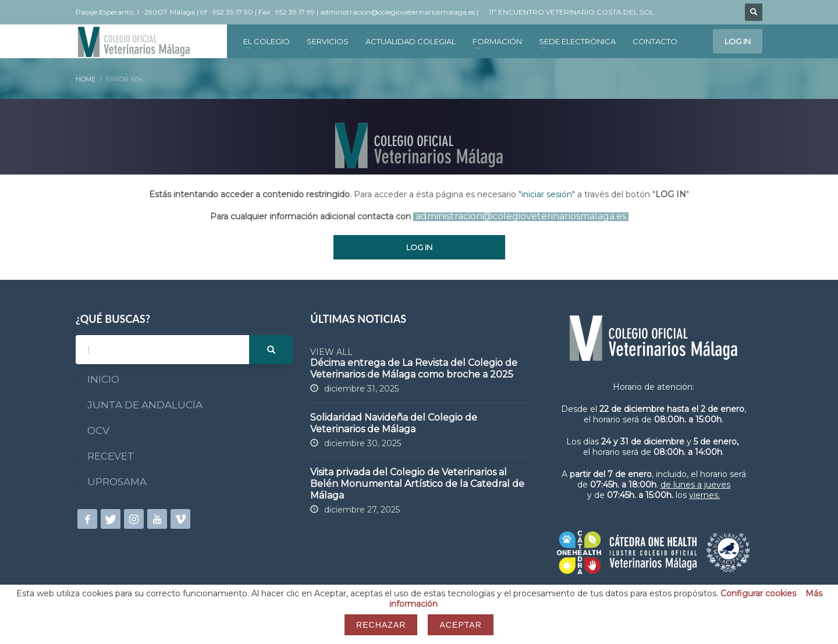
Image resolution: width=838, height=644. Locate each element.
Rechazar (381, 625)
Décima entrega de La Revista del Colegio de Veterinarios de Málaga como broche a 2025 (414, 369)
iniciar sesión (547, 194)
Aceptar (460, 625)
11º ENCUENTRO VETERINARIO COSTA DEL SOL (571, 12)
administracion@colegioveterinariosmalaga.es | (400, 12)
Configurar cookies (758, 593)
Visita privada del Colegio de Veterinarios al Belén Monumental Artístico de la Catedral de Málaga (417, 484)
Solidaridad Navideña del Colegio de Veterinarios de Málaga (394, 423)
